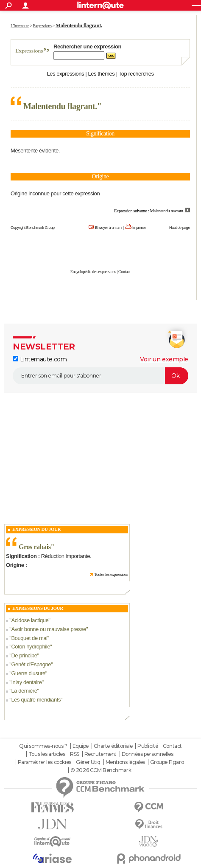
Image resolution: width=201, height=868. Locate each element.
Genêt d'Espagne (31, 664)
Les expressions (65, 74)
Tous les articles (47, 754)
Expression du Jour (36, 529)
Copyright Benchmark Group (33, 228)
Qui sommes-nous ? (43, 746)
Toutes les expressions (111, 574)
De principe (24, 655)
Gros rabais (35, 547)
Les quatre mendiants (36, 700)
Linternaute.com (40, 359)
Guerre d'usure (28, 673)
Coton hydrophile (31, 647)
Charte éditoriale (113, 746)
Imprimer (139, 228)
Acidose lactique (30, 620)
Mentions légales (125, 762)
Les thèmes (101, 74)
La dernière (24, 691)
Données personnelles (148, 754)
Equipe (81, 746)
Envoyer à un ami (108, 228)
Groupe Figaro (167, 762)
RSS (75, 754)
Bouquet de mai (29, 638)
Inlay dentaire (26, 682)
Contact (124, 272)
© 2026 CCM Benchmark (101, 770)
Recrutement (100, 754)
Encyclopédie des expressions (93, 272)
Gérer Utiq (88, 762)
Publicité (148, 746)
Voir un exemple (164, 359)
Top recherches (136, 74)
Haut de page (180, 228)
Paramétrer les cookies (45, 762)
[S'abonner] (100, 376)
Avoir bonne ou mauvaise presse (49, 629)
